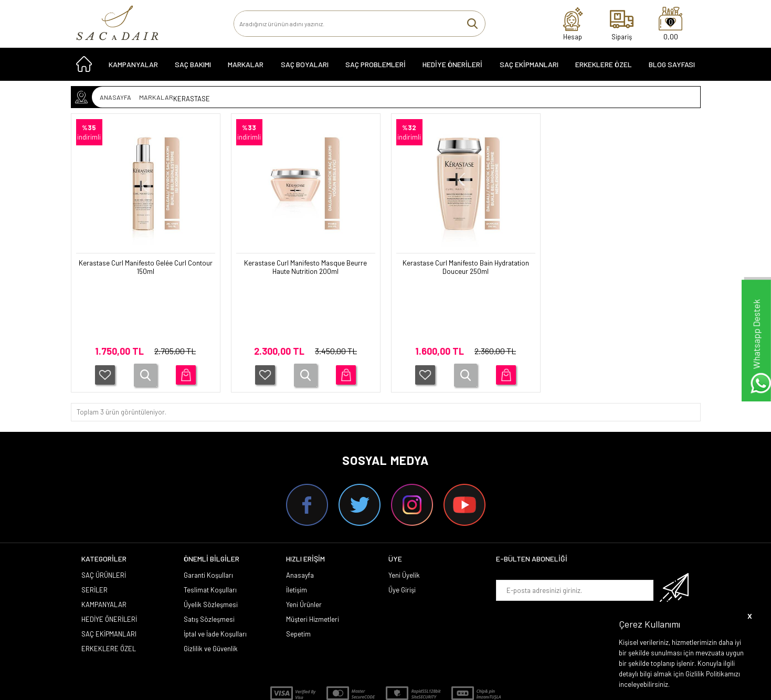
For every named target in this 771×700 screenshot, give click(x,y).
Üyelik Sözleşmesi (211, 544)
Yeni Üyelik (404, 514)
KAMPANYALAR (133, 69)
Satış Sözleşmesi (209, 558)
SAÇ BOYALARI (305, 69)
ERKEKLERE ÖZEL (604, 69)
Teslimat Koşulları (210, 529)
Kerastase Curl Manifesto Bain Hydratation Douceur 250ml (466, 269)
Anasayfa (300, 514)
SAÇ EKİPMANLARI (529, 69)
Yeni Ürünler (304, 544)
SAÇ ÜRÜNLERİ (104, 514)
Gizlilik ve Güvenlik (211, 588)
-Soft (332, 687)
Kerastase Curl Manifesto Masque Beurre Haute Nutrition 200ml (306, 269)
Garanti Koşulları (208, 514)
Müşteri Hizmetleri (313, 558)
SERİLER (94, 529)
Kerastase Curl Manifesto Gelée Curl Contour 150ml (145, 269)
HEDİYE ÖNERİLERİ (452, 69)
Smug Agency (379, 665)
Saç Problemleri (376, 69)
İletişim (297, 529)
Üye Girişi (402, 529)
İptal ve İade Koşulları (215, 573)
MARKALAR (246, 69)
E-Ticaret (356, 687)
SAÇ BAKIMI (193, 69)
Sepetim (298, 573)
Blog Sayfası (672, 69)
